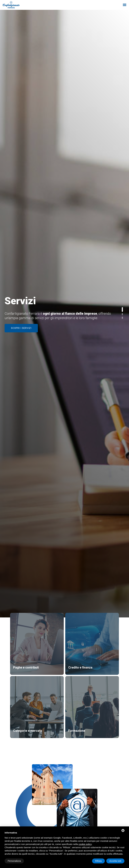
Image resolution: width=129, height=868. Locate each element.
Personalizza (14, 861)
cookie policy (85, 844)
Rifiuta (98, 861)
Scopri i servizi (21, 328)
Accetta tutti (115, 861)
